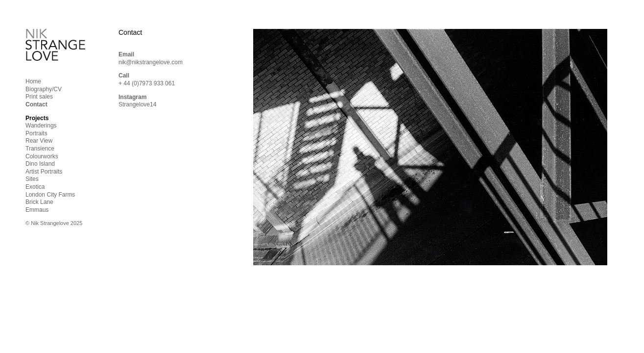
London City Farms (50, 195)
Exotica (35, 187)
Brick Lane (39, 202)
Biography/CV (44, 89)
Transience (40, 149)
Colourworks (42, 156)
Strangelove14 (137, 104)
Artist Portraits (44, 172)
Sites (32, 179)
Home (33, 81)
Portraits (36, 133)
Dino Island (40, 164)
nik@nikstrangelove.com (151, 62)
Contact (36, 104)
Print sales (39, 97)
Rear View (39, 141)
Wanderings (41, 126)
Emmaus (37, 210)
